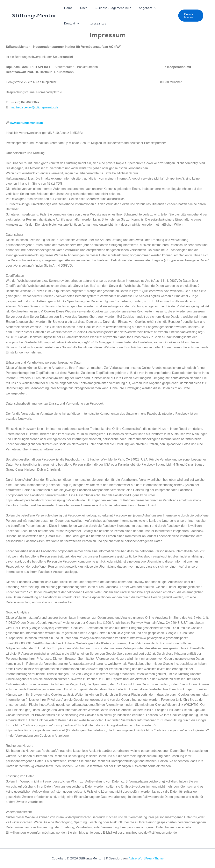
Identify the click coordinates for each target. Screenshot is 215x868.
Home (68, 8)
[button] (150, 8)
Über (82, 8)
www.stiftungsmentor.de (28, 123)
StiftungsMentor (34, 15)
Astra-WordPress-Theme (146, 858)
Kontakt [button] (71, 23)
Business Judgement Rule (110, 8)
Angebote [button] (143, 8)
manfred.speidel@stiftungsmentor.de (36, 107)
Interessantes (95, 23)
